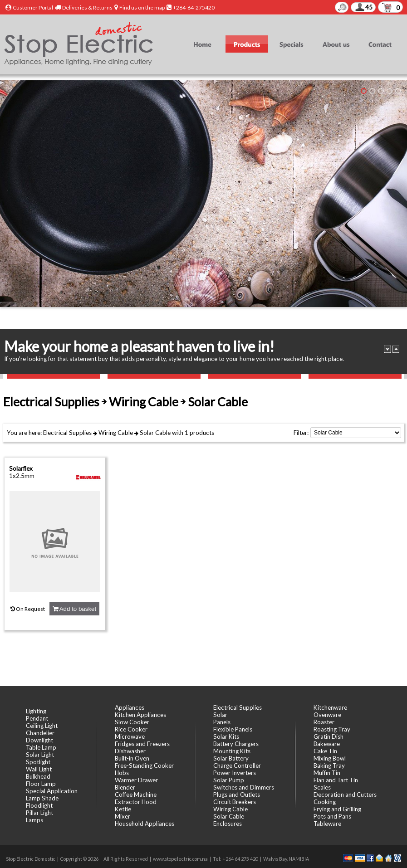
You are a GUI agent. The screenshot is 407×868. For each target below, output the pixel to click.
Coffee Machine (136, 795)
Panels (222, 722)
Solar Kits (226, 736)
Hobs (122, 773)
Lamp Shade (42, 798)
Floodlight (39, 805)
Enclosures (228, 824)
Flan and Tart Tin (336, 780)
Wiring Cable (116, 433)
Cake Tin (325, 751)
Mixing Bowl (330, 758)
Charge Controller (237, 766)
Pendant (37, 718)
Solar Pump (229, 780)
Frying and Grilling (337, 809)
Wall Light (39, 769)
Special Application (52, 791)
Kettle (123, 809)
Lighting (36, 711)
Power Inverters (235, 773)
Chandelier (40, 733)
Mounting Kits (232, 751)
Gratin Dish (329, 736)
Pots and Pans (332, 816)
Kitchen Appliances (140, 715)
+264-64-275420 (194, 7)
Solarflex (21, 468)
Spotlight (38, 762)
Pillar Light (39, 813)
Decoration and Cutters (345, 795)
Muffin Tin (327, 773)
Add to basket (74, 609)
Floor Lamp (41, 784)
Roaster (324, 722)
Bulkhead (38, 776)
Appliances (130, 707)
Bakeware (327, 744)
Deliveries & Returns (87, 7)
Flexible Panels (233, 729)
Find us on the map (142, 7)
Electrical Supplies (67, 433)
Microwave (130, 736)
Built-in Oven (132, 758)
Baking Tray (329, 766)
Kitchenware (330, 707)
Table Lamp (41, 747)
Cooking (325, 802)
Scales (322, 787)
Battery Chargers (236, 744)
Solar (220, 715)
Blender (125, 787)
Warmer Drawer (136, 780)
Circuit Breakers (235, 802)
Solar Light (40, 755)
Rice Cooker (131, 729)
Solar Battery (231, 758)
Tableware (327, 824)
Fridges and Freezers (142, 744)
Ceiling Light (42, 726)
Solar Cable (155, 433)
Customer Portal (33, 7)
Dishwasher (130, 751)
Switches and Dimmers (244, 787)
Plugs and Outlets (237, 795)
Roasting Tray (332, 729)
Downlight (39, 740)
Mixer (123, 816)
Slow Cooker (132, 722)
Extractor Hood (136, 802)
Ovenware (327, 715)
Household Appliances (145, 824)
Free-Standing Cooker (144, 766)
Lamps (34, 820)
